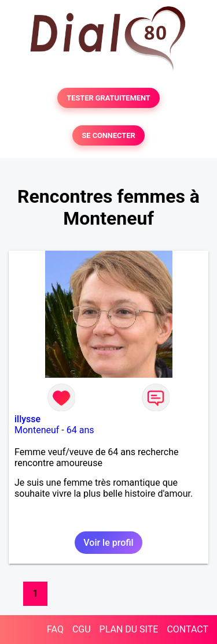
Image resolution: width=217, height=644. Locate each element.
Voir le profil (108, 543)
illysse (27, 419)
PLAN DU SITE (129, 629)
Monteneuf (37, 430)
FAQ (55, 629)
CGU (82, 629)
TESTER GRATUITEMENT (108, 98)
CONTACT (187, 629)
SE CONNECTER (108, 135)
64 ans (80, 430)
